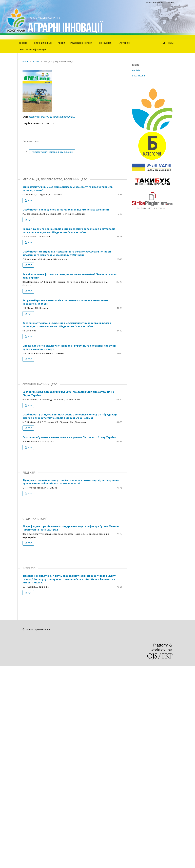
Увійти (171, 3)
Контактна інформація (33, 49)
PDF (29, 200)
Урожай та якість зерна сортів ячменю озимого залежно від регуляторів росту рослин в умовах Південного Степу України (69, 231)
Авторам (125, 43)
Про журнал (105, 43)
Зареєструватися (155, 3)
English (136, 70)
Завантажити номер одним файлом (53, 152)
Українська (138, 76)
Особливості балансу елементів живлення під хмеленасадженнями (66, 210)
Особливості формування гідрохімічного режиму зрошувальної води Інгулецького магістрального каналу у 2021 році (67, 253)
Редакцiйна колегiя (81, 43)
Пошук (170, 43)
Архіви (61, 43)
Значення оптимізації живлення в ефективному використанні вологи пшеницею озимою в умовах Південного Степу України (67, 325)
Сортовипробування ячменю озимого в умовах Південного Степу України (69, 437)
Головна (22, 43)
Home (26, 61)
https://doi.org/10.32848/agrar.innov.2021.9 (52, 117)
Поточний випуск (42, 43)
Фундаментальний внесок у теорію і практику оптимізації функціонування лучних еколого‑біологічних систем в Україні (71, 482)
